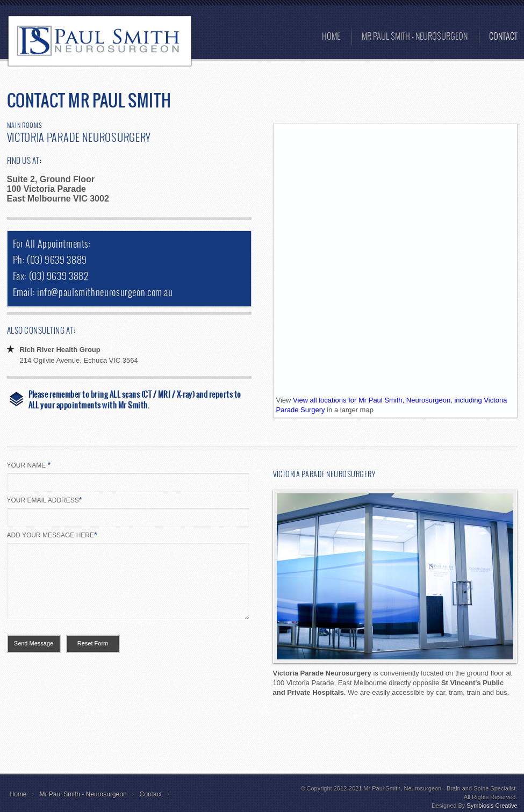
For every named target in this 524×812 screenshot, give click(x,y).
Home (331, 37)
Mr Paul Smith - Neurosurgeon (83, 794)
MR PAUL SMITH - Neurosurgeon (415, 37)
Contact (151, 794)
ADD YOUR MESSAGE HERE (52, 535)
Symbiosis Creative (492, 806)
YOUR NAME (29, 465)
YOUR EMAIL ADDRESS (45, 500)
